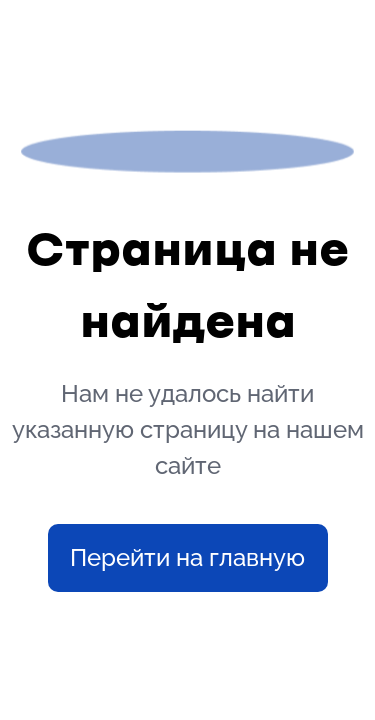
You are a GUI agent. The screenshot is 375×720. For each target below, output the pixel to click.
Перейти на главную (187, 557)
